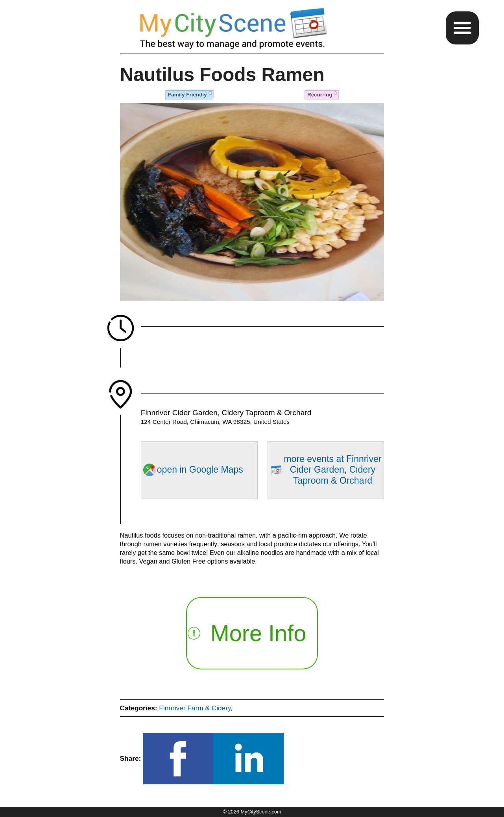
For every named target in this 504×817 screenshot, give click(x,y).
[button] (462, 28)
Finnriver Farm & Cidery (195, 708)
